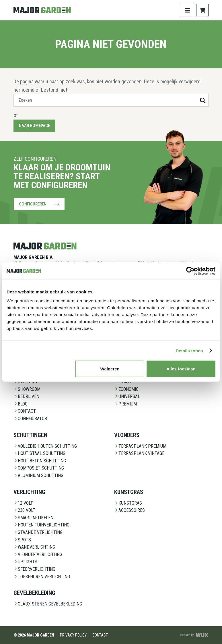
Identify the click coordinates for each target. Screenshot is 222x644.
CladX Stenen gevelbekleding (48, 604)
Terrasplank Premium (140, 446)
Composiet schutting (39, 468)
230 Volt (24, 510)
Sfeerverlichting (34, 569)
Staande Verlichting (38, 532)
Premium (125, 404)
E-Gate (123, 382)
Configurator (30, 419)
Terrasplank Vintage (139, 453)
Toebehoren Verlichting (42, 577)
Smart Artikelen (33, 518)
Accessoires (129, 510)
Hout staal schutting (39, 453)
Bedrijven (26, 396)
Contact (25, 411)
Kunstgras (128, 503)
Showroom (27, 389)
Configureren (39, 204)
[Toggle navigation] (187, 10)
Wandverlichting (34, 547)
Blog (21, 404)
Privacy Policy (73, 635)
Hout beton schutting (40, 461)
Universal (127, 396)
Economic (126, 389)
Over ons (25, 382)
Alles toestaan (181, 369)
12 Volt (23, 503)
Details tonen (189, 350)
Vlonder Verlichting (38, 554)
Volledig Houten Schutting (45, 446)
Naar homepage (34, 126)
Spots (22, 540)
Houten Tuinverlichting (41, 525)
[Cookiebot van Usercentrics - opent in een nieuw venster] (190, 271)
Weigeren (110, 369)
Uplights (25, 562)
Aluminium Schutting (38, 475)
